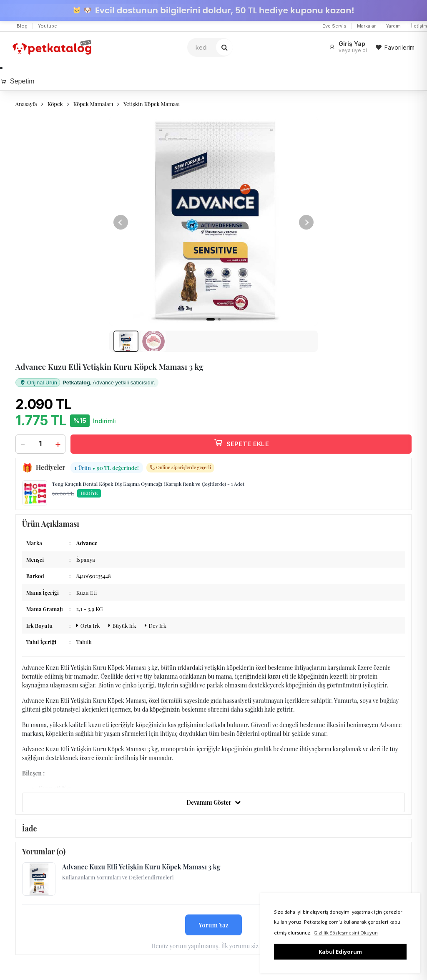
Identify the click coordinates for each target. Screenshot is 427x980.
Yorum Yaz (213, 928)
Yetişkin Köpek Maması (152, 104)
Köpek (55, 104)
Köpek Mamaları (93, 104)
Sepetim (17, 81)
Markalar (366, 26)
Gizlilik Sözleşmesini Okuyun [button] (346, 933)
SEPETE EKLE (241, 446)
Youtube (48, 26)
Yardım (393, 26)
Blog (22, 26)
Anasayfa (26, 104)
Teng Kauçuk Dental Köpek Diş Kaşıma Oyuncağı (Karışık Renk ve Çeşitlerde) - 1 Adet (148, 487)
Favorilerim (395, 47)
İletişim (419, 26)
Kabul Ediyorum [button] (340, 952)
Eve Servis (334, 26)
